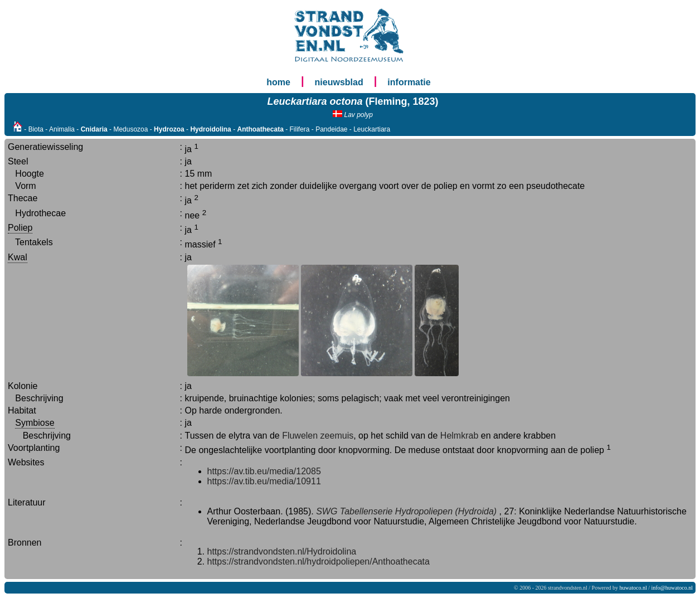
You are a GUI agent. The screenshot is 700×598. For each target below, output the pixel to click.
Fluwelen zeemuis (318, 436)
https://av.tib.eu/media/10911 (264, 481)
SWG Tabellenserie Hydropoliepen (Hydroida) (406, 511)
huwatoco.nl (633, 588)
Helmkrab (459, 436)
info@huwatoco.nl (672, 588)
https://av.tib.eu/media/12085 (264, 471)
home (278, 82)
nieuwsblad (339, 82)
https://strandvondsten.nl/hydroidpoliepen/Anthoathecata (319, 561)
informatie (409, 82)
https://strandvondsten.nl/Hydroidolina (282, 551)
